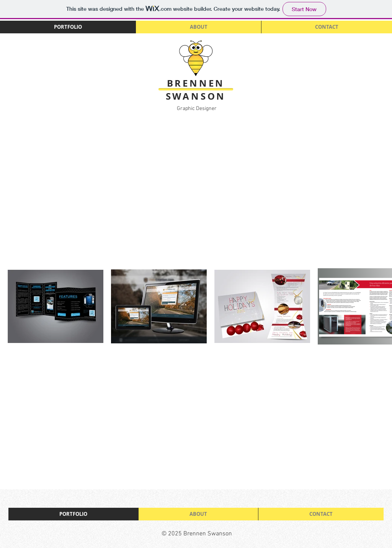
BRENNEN (196, 83)
